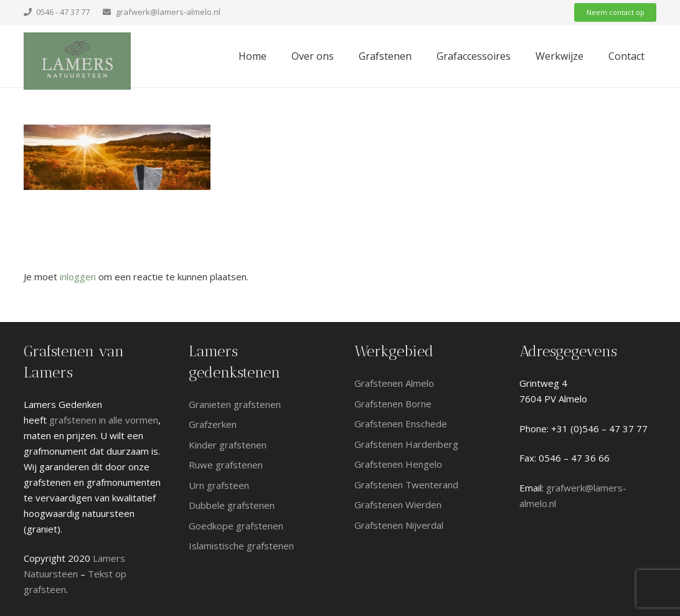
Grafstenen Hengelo (398, 464)
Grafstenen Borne (393, 404)
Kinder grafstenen (228, 445)
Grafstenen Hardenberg (408, 444)
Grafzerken (213, 424)
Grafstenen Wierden (398, 505)
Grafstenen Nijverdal (399, 525)
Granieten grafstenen (235, 404)
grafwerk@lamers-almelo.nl (168, 12)
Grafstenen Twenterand (408, 485)
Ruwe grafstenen (226, 465)
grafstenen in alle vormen (104, 420)
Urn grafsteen (219, 485)
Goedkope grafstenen (236, 526)
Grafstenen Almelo (394, 383)
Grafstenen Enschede (401, 424)
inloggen (78, 277)
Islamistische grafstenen (241, 546)
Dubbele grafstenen (232, 505)
